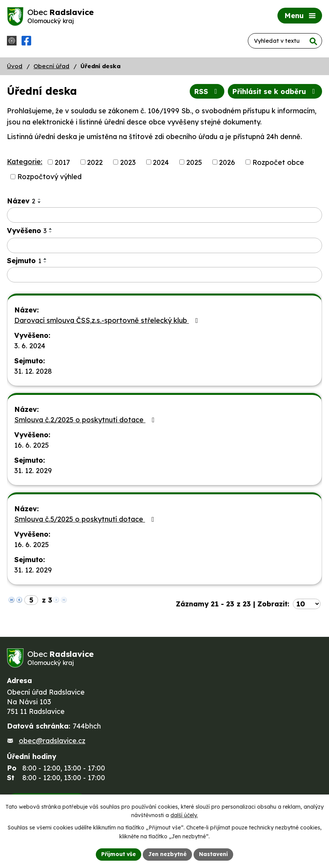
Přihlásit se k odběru (275, 92)
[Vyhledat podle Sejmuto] (164, 275)
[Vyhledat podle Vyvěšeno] (164, 245)
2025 (194, 162)
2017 (62, 162)
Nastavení (213, 854)
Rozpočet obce (278, 162)
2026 (227, 162)
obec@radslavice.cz (52, 741)
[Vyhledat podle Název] (164, 215)
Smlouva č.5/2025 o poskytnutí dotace (86, 519)
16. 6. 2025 (32, 445)
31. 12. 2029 (33, 471)
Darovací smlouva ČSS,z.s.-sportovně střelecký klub (108, 320)
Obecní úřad (51, 66)
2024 (161, 162)
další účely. (184, 816)
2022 (95, 162)
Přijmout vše (119, 854)
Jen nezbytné (167, 854)
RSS (207, 92)
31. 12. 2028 (33, 371)
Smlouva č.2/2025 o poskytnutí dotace (86, 420)
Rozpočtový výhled (49, 177)
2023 (128, 162)
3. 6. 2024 (30, 346)
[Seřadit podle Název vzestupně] (40, 199)
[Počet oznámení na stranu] (307, 604)
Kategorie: (25, 162)
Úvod (15, 66)
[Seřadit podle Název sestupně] (40, 202)
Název (21, 201)
